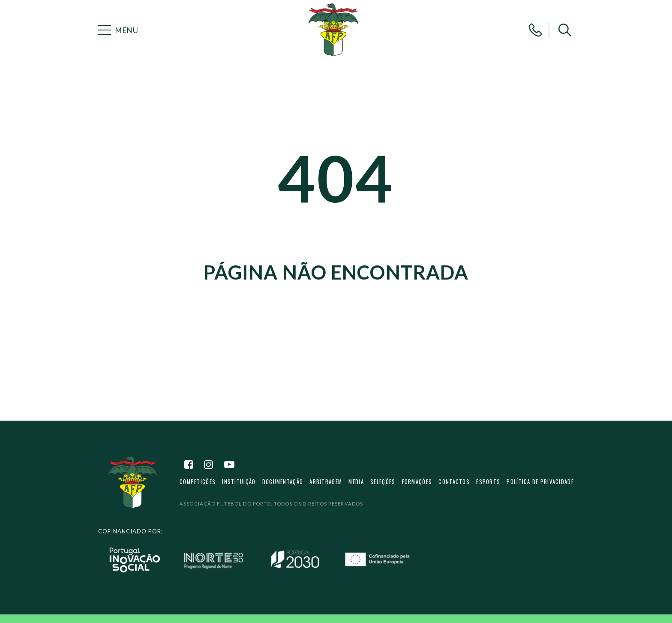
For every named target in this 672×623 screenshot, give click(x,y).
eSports (488, 485)
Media (357, 485)
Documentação (283, 485)
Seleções (383, 485)
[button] (565, 30)
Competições (198, 485)
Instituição (239, 485)
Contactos (454, 485)
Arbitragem (326, 485)
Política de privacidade (540, 485)
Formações (417, 485)
